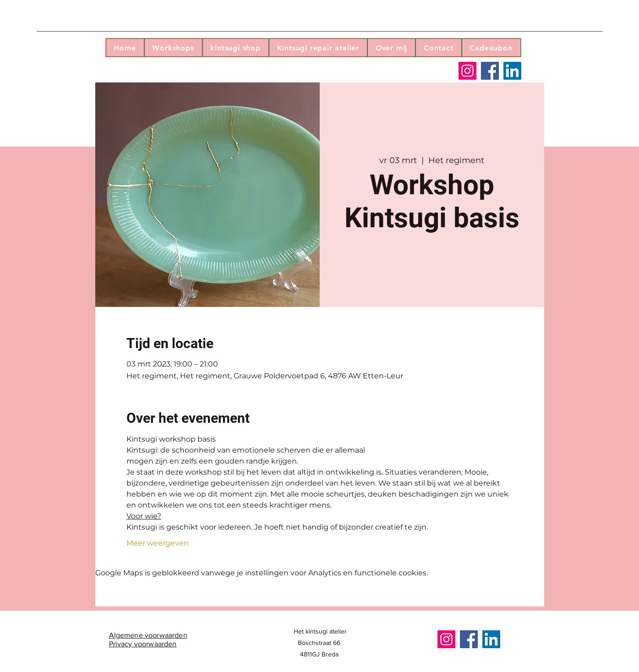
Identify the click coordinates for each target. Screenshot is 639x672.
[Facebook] (490, 71)
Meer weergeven (158, 543)
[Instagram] (467, 71)
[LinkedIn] (512, 71)
